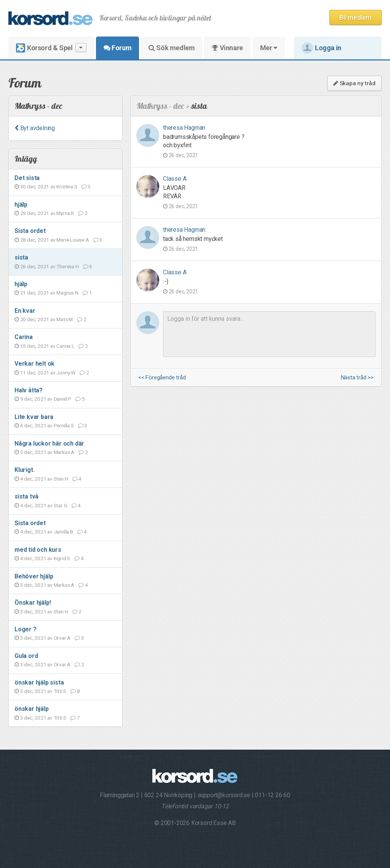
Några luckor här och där (49, 444)
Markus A (64, 452)
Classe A (175, 179)
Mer (269, 48)
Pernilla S (64, 425)
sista (21, 257)
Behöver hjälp (34, 576)
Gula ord (26, 656)
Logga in (321, 48)
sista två (26, 496)
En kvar (25, 311)
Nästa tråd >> (357, 378)
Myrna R (65, 213)
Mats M (65, 319)
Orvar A (62, 638)
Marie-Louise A (73, 240)
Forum (117, 48)
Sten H (61, 479)
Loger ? (26, 629)
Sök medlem (172, 48)
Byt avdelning (35, 128)
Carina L (65, 346)
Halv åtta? (29, 390)
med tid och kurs (38, 550)
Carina (24, 337)
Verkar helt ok (34, 364)
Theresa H (67, 266)
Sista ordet (30, 231)
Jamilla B (63, 532)
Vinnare (227, 48)
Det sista (27, 178)
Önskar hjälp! (33, 603)
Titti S (60, 691)
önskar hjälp (32, 709)
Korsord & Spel (51, 48)
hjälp (21, 205)
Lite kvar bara (34, 417)
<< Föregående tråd (162, 378)
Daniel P (62, 399)
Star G (61, 505)
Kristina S (67, 186)
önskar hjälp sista (39, 682)
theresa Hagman (184, 128)
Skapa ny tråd (354, 83)
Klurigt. (24, 470)
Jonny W (66, 373)
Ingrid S (62, 558)
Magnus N (67, 293)
